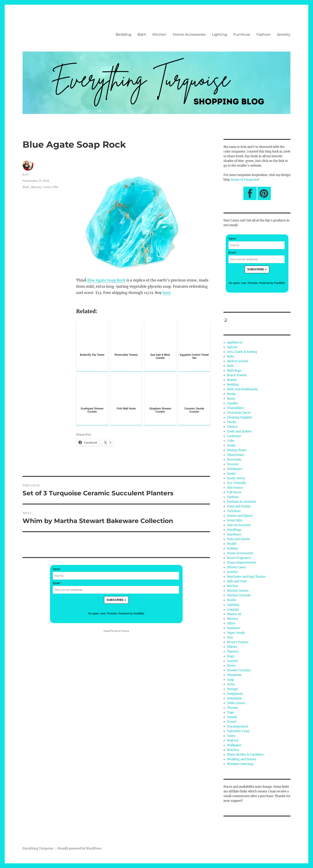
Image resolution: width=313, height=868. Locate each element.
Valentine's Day (238, 731)
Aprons (232, 347)
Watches (233, 750)
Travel (232, 722)
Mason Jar (234, 614)
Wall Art (233, 741)
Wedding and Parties (242, 759)
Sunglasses (235, 694)
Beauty (36, 187)
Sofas (231, 684)
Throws (233, 708)
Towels (232, 717)
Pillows (232, 647)
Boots (231, 399)
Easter (232, 474)
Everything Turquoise (38, 848)
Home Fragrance (239, 558)
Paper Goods (236, 633)
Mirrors (233, 619)
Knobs (232, 600)
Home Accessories (189, 34)
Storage (233, 689)
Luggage (233, 609)
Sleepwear (234, 675)
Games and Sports (240, 516)
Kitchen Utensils (239, 595)
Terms (114, 631)
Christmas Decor (239, 413)
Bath (142, 34)
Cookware (234, 436)
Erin (26, 174)
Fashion (264, 34)
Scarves (233, 661)
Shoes (231, 666)
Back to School (238, 361)
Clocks (232, 422)
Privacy (125, 631)
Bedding (123, 34)
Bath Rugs (234, 371)
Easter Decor (236, 478)
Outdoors (234, 628)
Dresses (233, 464)
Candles (233, 403)
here (167, 293)
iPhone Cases (236, 567)
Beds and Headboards (242, 389)
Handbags (234, 530)
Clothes (232, 427)
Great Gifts (50, 187)
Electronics (235, 488)
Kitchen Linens (238, 591)
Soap (231, 680)
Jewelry (284, 34)
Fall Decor (234, 492)
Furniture (242, 34)
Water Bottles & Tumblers (245, 755)
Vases (231, 736)
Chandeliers (236, 408)
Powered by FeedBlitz (131, 614)
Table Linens (236, 703)
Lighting (219, 34)
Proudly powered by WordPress (79, 848)
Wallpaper (234, 745)
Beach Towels (237, 375)
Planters (233, 652)
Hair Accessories (239, 525)
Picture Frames (238, 642)
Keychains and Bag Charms (246, 577)
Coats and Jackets (239, 431)
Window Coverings (240, 764)
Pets (230, 638)
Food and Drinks (239, 506)
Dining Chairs (237, 450)
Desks (231, 445)
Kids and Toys (237, 581)
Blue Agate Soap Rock (106, 280)
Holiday (233, 549)
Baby (231, 356)
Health (232, 544)
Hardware (234, 534)
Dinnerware (236, 455)
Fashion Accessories (242, 502)
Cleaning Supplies (240, 417)
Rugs (231, 656)
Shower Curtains (239, 670)
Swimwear (235, 698)
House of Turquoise (244, 180)
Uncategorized (237, 726)
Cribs (231, 441)
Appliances (235, 342)
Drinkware (235, 469)
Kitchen (160, 34)
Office (231, 623)
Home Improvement (242, 563)
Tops (231, 712)
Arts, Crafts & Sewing (242, 352)
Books (232, 394)
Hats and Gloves (239, 539)
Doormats (234, 460)
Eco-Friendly (236, 483)
